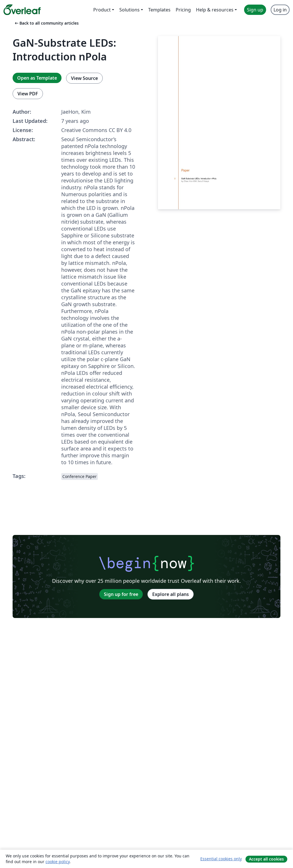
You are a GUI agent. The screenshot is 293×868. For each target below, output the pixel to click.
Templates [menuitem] (159, 10)
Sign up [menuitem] (255, 10)
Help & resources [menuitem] (215, 10)
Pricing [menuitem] (183, 10)
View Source (84, 78)
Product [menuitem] (102, 10)
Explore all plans (171, 594)
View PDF (28, 94)
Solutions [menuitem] (129, 10)
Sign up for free (121, 594)
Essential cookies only (221, 859)
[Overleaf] (22, 10)
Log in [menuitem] (280, 10)
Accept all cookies (266, 859)
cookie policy (58, 862)
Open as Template (37, 78)
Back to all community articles (46, 23)
